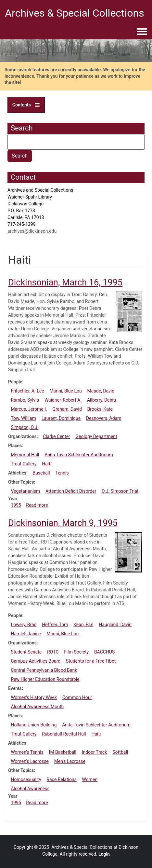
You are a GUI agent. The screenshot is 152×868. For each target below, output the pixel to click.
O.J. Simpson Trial (120, 491)
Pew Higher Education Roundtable (45, 679)
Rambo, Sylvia (25, 400)
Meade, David (101, 391)
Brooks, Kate (100, 409)
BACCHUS (104, 652)
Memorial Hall (25, 455)
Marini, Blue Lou (65, 391)
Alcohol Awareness (30, 789)
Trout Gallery (24, 464)
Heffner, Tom (55, 625)
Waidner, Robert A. (63, 400)
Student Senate (26, 652)
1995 (16, 505)
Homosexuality (26, 779)
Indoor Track (95, 752)
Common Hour (77, 697)
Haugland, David (115, 625)
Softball (120, 752)
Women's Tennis (27, 752)
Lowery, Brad (24, 625)
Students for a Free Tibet (91, 661)
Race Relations (61, 779)
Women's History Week (34, 697)
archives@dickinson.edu (32, 231)
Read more (37, 505)
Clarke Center (57, 436)
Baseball (41, 473)
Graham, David (67, 409)
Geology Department (96, 436)
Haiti (47, 464)
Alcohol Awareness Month (37, 707)
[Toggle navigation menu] (142, 32)
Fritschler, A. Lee (27, 391)
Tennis (62, 473)
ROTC (53, 652)
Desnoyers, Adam (104, 418)
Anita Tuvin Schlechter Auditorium (79, 455)
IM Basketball (63, 752)
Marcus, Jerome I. (29, 409)
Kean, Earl (83, 625)
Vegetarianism (25, 491)
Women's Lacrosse (30, 761)
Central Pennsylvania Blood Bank (44, 670)
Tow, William (23, 418)
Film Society (76, 652)
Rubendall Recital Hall (64, 734)
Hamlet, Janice (26, 634)
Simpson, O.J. (25, 427)
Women (90, 779)
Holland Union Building (34, 725)
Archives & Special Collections (75, 13)
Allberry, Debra (102, 400)
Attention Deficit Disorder (71, 491)
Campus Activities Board (36, 661)
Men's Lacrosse (70, 761)
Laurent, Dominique (61, 418)
